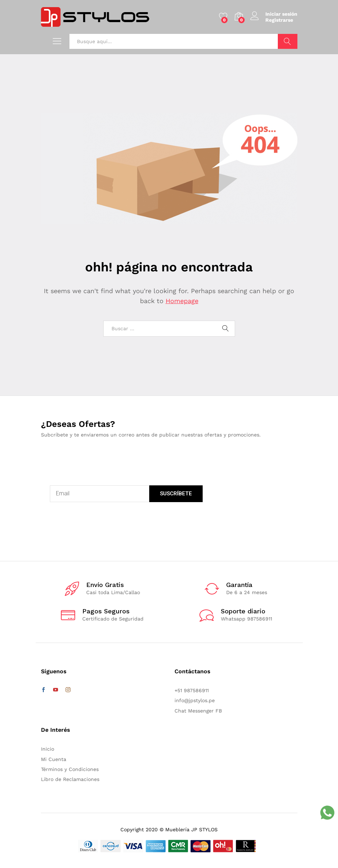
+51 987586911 (192, 690)
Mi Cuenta (54, 759)
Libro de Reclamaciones (70, 779)
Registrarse (279, 20)
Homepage (182, 301)
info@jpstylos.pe (195, 700)
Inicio (48, 749)
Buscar (288, 41)
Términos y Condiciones (70, 769)
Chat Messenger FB (198, 711)
